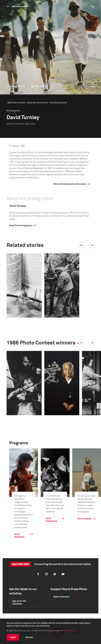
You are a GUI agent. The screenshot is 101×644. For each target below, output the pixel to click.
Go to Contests (84, 519)
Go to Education (19, 536)
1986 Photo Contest (20, 7)
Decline (29, 637)
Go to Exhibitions (51, 520)
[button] (82, 245)
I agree (13, 637)
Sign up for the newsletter (19, 602)
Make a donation (61, 597)
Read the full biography (21, 226)
